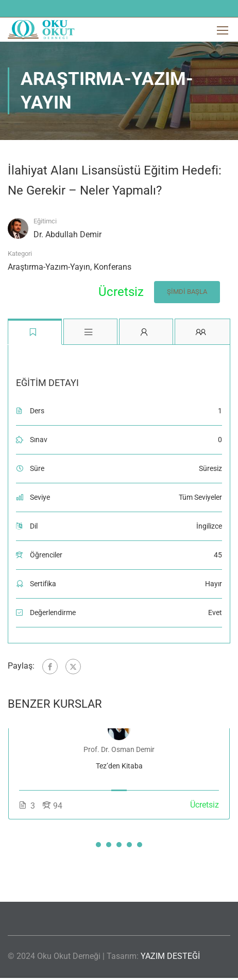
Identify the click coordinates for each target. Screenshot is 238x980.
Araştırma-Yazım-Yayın (49, 267)
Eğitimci (45, 221)
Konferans (113, 267)
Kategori (20, 253)
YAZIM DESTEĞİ (170, 956)
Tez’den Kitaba (119, 766)
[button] (98, 845)
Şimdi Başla (187, 292)
